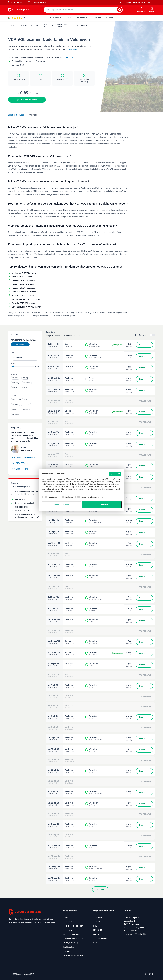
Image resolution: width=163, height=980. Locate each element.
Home (12, 25)
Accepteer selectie (61, 505)
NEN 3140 (98, 930)
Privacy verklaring (70, 943)
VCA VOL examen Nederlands (62, 25)
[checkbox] (49, 497)
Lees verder (74, 50)
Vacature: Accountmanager (74, 955)
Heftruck (97, 934)
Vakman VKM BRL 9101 (103, 939)
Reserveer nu (144, 345)
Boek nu (69, 57)
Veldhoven (84, 25)
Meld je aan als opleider (73, 926)
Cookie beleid (68, 947)
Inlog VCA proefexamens (73, 934)
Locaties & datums (16, 115)
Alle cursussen (69, 922)
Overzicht (115, 474)
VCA (36, 25)
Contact (66, 917)
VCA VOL (45, 25)
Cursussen (25, 25)
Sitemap (66, 951)
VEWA (96, 943)
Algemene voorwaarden (73, 939)
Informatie (33, 115)
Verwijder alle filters (29, 340)
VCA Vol (97, 922)
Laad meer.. (100, 889)
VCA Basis (98, 917)
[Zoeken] (120, 10)
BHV (95, 926)
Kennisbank (68, 930)
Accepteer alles (102, 505)
